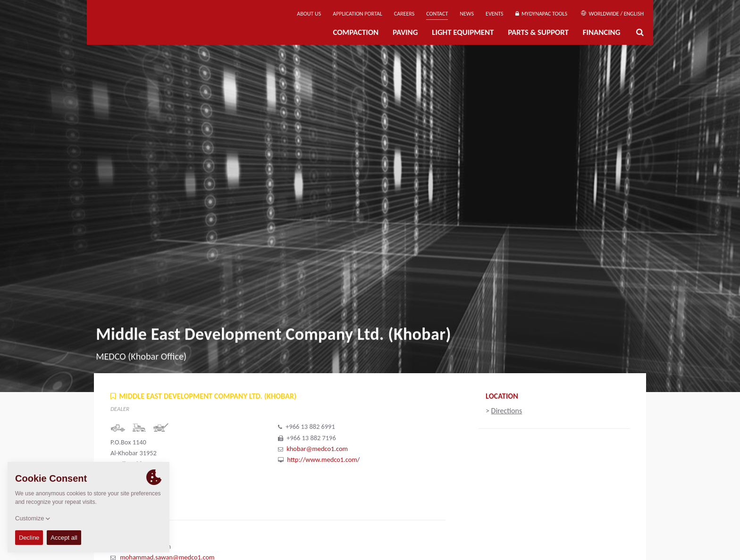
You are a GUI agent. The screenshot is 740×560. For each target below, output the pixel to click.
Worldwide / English (612, 14)
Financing (602, 32)
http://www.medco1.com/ (323, 460)
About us (309, 14)
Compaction (356, 32)
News (467, 14)
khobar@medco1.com (317, 449)
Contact (437, 14)
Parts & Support (538, 32)
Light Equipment (463, 32)
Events (495, 14)
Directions (507, 411)
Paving (405, 32)
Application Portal (357, 14)
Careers (404, 14)
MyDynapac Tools (541, 14)
